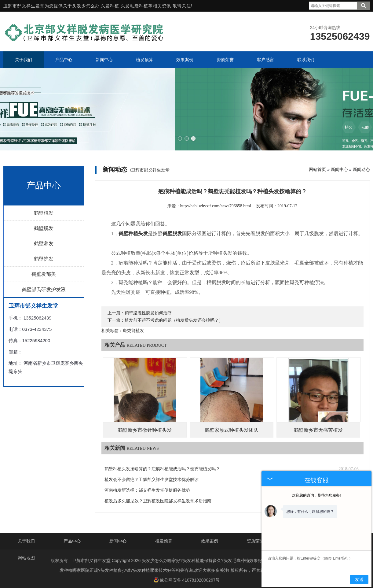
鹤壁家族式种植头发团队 (232, 415)
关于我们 (26, 527)
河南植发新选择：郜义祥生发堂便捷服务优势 (147, 476)
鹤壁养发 (44, 229)
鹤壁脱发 (44, 214)
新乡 (232, 575)
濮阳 (219, 575)
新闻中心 (339, 155)
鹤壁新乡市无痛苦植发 (318, 415)
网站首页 (317, 155)
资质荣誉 (255, 527)
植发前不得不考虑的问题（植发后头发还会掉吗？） (174, 306)
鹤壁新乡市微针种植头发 (145, 415)
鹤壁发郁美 (44, 259)
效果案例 (210, 527)
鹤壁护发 (44, 244)
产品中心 (72, 527)
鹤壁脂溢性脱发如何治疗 (148, 298)
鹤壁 (155, 575)
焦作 (168, 575)
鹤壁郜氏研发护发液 (44, 275)
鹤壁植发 (44, 198)
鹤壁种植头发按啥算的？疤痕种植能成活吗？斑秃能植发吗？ (162, 454)
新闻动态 (361, 155)
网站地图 (26, 543)
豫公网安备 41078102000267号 (187, 565)
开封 (193, 575)
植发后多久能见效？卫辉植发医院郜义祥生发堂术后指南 (158, 486)
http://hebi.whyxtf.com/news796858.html (216, 191)
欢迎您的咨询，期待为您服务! (316, 495)
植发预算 (164, 527)
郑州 (181, 575)
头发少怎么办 (86, 6)
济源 (245, 575)
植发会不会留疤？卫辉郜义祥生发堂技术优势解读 (152, 465)
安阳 (206, 575)
